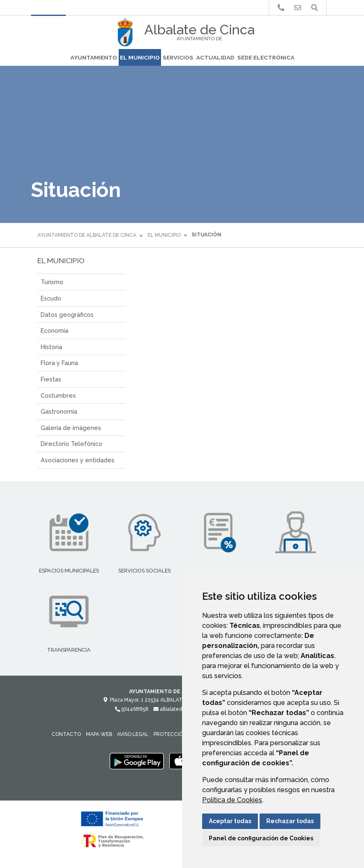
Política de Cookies (232, 800)
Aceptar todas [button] (230, 821)
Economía (55, 330)
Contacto (66, 734)
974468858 (132, 709)
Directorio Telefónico (71, 444)
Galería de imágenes (71, 428)
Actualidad (215, 57)
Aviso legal (133, 734)
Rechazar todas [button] (290, 821)
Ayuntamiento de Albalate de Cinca (87, 235)
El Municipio (140, 57)
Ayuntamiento (94, 57)
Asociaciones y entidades (78, 460)
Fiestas (51, 379)
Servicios (178, 57)
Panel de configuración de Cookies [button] (261, 838)
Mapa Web (99, 734)
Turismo (52, 282)
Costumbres (58, 395)
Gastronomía (59, 411)
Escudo (51, 298)
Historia (51, 347)
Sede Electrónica (266, 57)
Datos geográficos (67, 315)
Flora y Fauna (59, 363)
